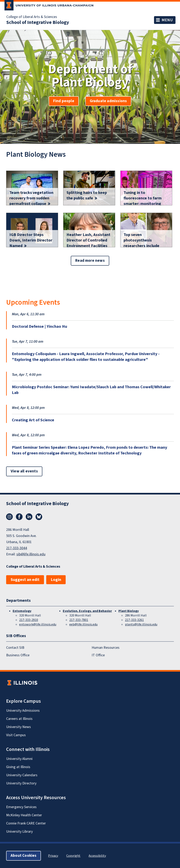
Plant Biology (129, 611)
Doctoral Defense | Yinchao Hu (39, 327)
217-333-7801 (79, 620)
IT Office (98, 655)
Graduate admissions (108, 101)
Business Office (18, 655)
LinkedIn (29, 517)
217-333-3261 (134, 620)
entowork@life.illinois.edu (38, 624)
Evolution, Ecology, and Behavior (87, 611)
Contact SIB (15, 648)
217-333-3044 (17, 548)
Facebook (19, 517)
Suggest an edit (25, 580)
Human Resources (106, 648)
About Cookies (24, 856)
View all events (24, 471)
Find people (64, 101)
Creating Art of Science (33, 420)
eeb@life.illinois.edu (83, 624)
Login (56, 580)
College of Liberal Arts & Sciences (32, 17)
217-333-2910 (29, 620)
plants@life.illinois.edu (141, 624)
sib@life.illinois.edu (31, 554)
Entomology (22, 611)
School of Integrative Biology (38, 22)
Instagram (9, 517)
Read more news (90, 261)
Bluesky (39, 517)
